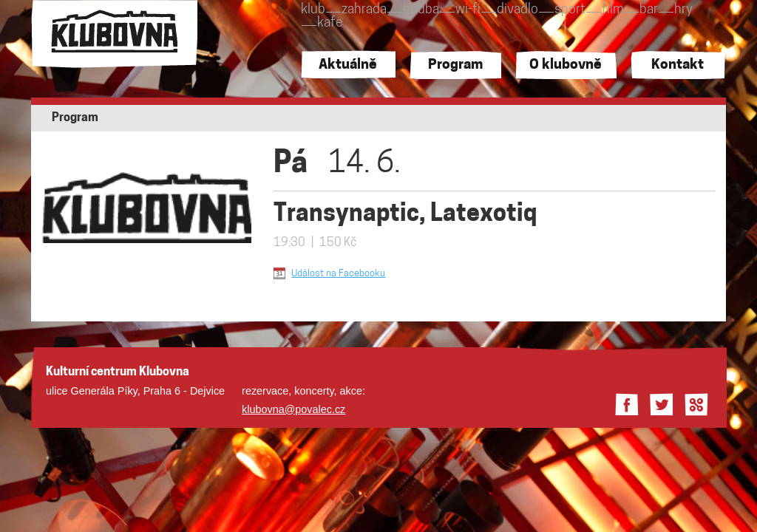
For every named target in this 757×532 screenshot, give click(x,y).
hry (683, 10)
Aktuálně (348, 65)
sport (570, 10)
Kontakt (678, 65)
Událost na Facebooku (338, 274)
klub (313, 10)
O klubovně (566, 65)
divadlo (517, 10)
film (612, 10)
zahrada (364, 10)
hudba (421, 10)
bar (649, 10)
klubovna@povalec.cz (293, 409)
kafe (330, 23)
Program (455, 65)
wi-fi (468, 10)
